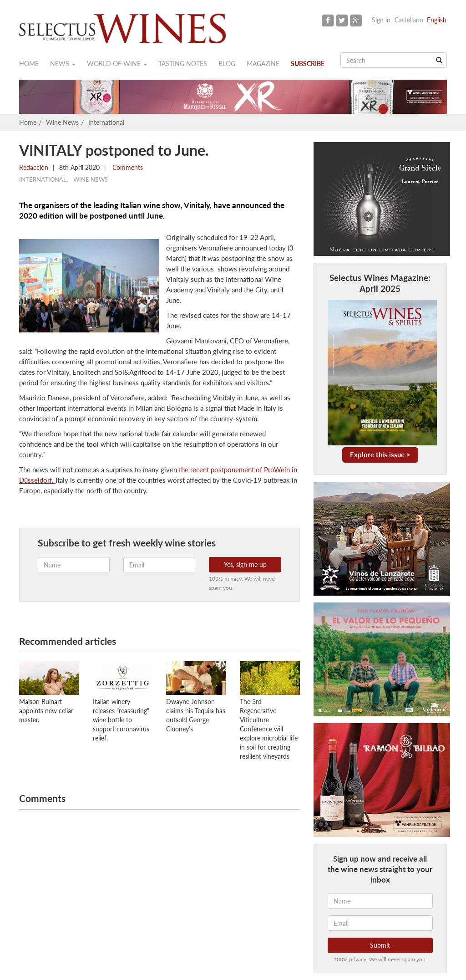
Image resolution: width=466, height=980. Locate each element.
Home (29, 64)
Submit (380, 945)
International (106, 122)
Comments (127, 167)
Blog (227, 64)
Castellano (409, 20)
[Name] (380, 901)
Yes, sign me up (245, 564)
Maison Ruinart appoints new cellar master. (46, 711)
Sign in (381, 20)
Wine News (62, 122)
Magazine (263, 64)
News (63, 64)
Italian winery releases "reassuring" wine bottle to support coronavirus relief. (121, 720)
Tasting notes (183, 64)
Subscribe (308, 64)
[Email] (380, 923)
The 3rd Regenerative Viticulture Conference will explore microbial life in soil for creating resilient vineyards (269, 729)
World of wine (117, 64)
